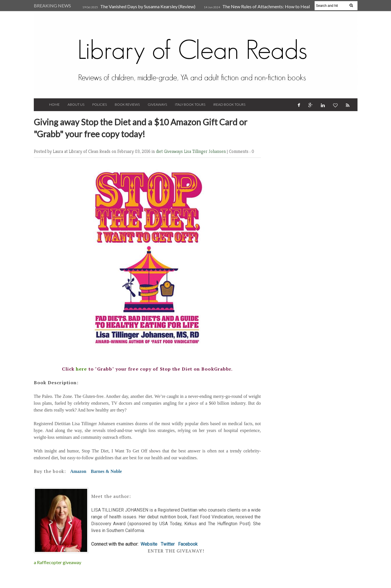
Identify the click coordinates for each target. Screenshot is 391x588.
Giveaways (157, 104)
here (81, 369)
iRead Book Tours (229, 104)
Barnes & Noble (106, 471)
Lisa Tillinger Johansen (205, 151)
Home (54, 104)
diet (160, 151)
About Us (76, 104)
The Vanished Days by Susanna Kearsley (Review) (148, 6)
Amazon (78, 471)
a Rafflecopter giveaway (57, 562)
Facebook (188, 544)
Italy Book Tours (190, 104)
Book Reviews (127, 104)
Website (149, 544)
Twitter (168, 544)
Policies (100, 104)
